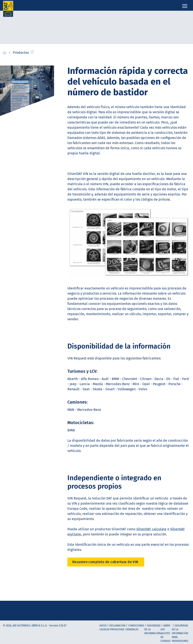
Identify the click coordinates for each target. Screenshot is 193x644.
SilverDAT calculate (151, 529)
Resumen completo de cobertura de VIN (106, 562)
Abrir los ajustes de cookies (166, 633)
